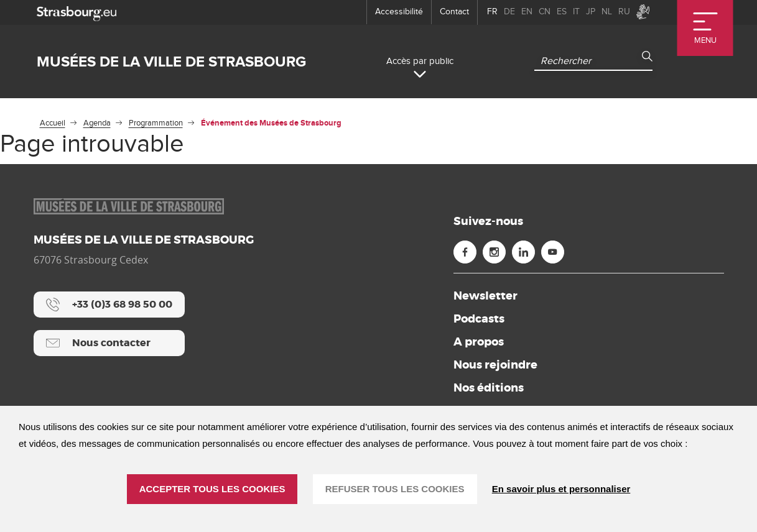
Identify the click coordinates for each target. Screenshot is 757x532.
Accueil (53, 123)
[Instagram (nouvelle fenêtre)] (494, 252)
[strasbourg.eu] (77, 12)
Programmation (156, 123)
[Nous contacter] (109, 343)
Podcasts (479, 319)
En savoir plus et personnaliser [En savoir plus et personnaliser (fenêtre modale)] (561, 489)
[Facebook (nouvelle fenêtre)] (465, 252)
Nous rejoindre (495, 365)
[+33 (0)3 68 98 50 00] (109, 305)
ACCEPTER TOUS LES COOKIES (212, 489)
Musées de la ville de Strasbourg (171, 62)
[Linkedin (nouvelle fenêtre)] (523, 252)
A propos (479, 342)
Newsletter (485, 296)
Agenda (97, 123)
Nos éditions (489, 388)
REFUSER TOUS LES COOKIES (395, 489)
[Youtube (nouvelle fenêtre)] (553, 252)
